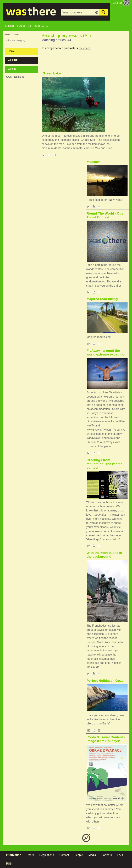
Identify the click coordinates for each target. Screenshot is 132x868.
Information (14, 855)
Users (30, 855)
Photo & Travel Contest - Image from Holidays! (106, 739)
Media (92, 855)
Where (13, 60)
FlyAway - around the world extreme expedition (106, 352)
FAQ (120, 855)
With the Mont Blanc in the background (104, 555)
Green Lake (52, 73)
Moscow (93, 162)
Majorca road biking (102, 299)
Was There (12, 34)
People (79, 855)
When (12, 69)
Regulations (47, 855)
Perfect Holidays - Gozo (105, 681)
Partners (107, 855)
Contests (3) (16, 77)
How (11, 51)
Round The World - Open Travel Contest (106, 215)
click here (84, 48)
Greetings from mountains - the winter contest (104, 464)
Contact (64, 855)
